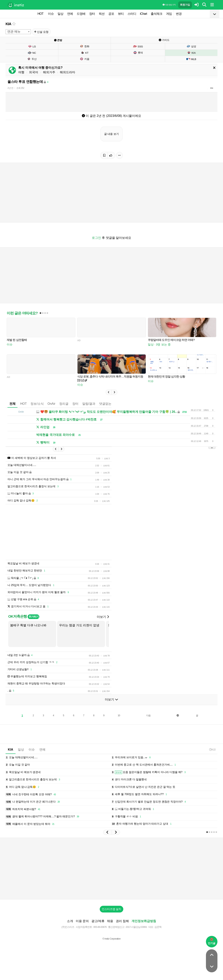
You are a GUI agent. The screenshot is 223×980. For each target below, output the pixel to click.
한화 (84, 46)
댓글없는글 (107, 404)
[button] (109, 392)
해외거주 (49, 72)
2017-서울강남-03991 (136, 927)
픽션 (102, 14)
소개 (70, 921)
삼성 (191, 46)
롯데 (138, 53)
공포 (111, 14)
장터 (92, 14)
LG (32, 46)
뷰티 (121, 14)
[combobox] (18, 32)
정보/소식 (37, 404)
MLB (191, 59)
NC (32, 53)
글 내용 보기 (111, 134)
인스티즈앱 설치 (112, 909)
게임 (169, 14)
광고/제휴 (98, 921)
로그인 (96, 238)
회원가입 (185, 5)
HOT (41, 14)
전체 (12, 404)
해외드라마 (67, 72)
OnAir (51, 404)
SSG (138, 46)
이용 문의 (82, 921)
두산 (32, 59)
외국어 (34, 72)
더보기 (103, 617)
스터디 (132, 14)
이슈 (51, 14)
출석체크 (156, 14)
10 (119, 715)
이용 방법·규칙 (169, 5)
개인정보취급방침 (144, 921)
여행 (21, 72)
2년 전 (10, 88)
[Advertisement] (112, 869)
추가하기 (33, 617)
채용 (110, 921)
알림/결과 (89, 404)
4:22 (212, 750)
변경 (179, 14)
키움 (84, 59)
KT (85, 53)
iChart (144, 14)
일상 (60, 14)
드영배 (81, 14)
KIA (8, 24)
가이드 (164, 40)
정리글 (64, 404)
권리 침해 (122, 921)
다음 (148, 715)
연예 (70, 14)
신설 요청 (41, 32)
